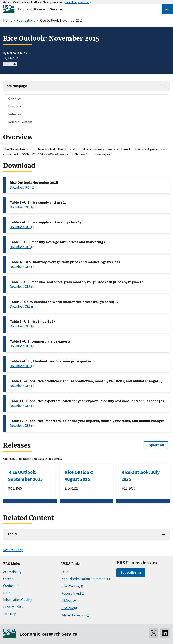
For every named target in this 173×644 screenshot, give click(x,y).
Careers (9, 579)
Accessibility (12, 572)
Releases (15, 114)
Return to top (13, 550)
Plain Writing (71, 586)
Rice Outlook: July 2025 (140, 476)
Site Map (10, 614)
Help (7, 593)
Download (15, 106)
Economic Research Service (40, 9)
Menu (167, 9)
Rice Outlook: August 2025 (79, 476)
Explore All (156, 445)
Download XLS (20, 207)
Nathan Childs (17, 53)
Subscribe (128, 572)
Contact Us (11, 586)
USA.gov (67, 608)
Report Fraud (71, 593)
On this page (17, 86)
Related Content (20, 122)
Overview (15, 98)
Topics (12, 534)
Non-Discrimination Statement (84, 579)
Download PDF (20, 187)
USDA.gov (69, 601)
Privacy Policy (13, 607)
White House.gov (74, 615)
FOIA (65, 572)
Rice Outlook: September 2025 (25, 476)
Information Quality (18, 600)
